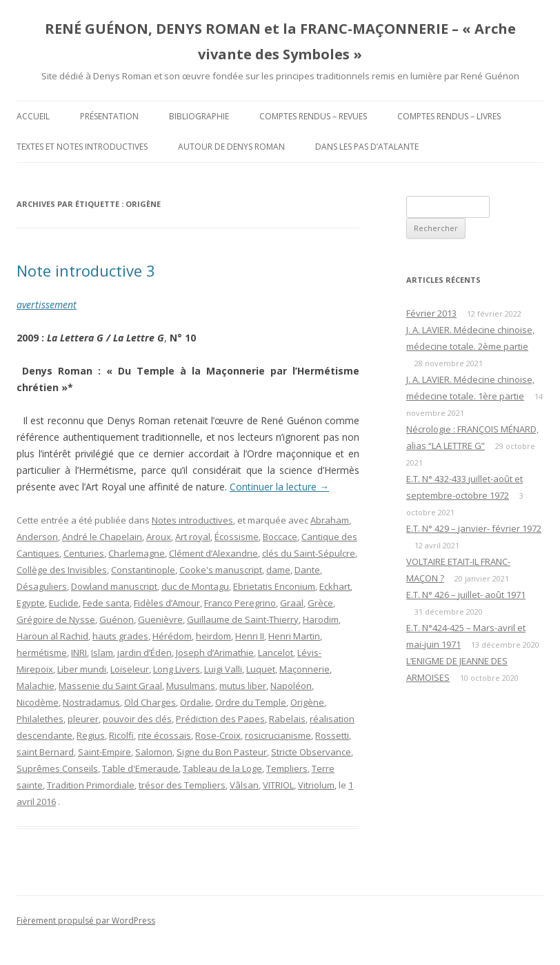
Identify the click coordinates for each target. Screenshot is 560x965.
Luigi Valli (223, 669)
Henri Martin (294, 636)
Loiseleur (130, 669)
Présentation (109, 116)
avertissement (47, 305)
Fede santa (106, 603)
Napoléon (291, 686)
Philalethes (40, 719)
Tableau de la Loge (222, 768)
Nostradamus (91, 702)
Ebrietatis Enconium (274, 586)
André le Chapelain (102, 537)
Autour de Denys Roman (231, 147)
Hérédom (172, 636)
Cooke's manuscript (221, 570)
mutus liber (243, 686)
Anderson (37, 537)
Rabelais (287, 719)
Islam (102, 653)
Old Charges (150, 702)
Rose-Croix (218, 735)
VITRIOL (278, 785)
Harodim (321, 619)
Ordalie (196, 702)
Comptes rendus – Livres (449, 116)
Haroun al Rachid (52, 636)
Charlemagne (137, 553)
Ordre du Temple (251, 702)
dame (278, 570)
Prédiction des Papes (220, 719)
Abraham (330, 520)
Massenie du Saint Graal (110, 686)
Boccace (280, 537)
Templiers (287, 768)
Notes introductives (192, 520)
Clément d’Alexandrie (213, 553)
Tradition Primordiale (91, 785)
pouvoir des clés (137, 719)
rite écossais (164, 735)
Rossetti (332, 735)
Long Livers (177, 669)
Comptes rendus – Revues (313, 116)
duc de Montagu (195, 586)
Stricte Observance (311, 752)
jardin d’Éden (144, 653)
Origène (307, 702)
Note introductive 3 (86, 270)
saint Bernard (45, 752)
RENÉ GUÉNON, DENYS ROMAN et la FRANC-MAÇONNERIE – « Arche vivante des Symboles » (280, 41)
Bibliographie (199, 116)
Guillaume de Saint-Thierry (243, 619)
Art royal (193, 537)
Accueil (33, 116)
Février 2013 (431, 313)
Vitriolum (316, 785)
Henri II (250, 636)
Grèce (320, 603)
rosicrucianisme (278, 735)
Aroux (159, 537)
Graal (292, 603)
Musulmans (191, 686)
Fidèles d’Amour (167, 603)
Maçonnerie (304, 669)
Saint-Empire (104, 752)
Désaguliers (42, 586)
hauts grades (120, 636)
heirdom (213, 636)
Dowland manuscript (114, 586)
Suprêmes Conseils (57, 768)
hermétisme (42, 653)
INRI (79, 653)
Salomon (154, 752)
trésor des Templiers (182, 785)
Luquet (261, 669)
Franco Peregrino (240, 603)
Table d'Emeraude (140, 768)
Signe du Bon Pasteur (222, 752)
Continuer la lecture (279, 487)
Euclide (64, 603)
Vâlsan (244, 785)
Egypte (31, 603)
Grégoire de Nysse (56, 619)
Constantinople (143, 570)
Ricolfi (121, 735)
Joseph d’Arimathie (215, 653)
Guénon (117, 619)
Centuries (84, 553)
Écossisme (237, 537)
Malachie (36, 686)
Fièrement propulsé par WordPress (86, 921)
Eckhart (335, 586)
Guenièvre (160, 619)
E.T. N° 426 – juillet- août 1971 (466, 595)
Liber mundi (82, 669)
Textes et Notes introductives (82, 147)
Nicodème (38, 702)
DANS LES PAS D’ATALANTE (367, 147)
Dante (307, 570)
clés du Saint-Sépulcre (309, 553)
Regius (91, 735)
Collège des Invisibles (62, 570)
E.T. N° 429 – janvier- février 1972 (474, 528)
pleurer (83, 719)
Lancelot (276, 653)
